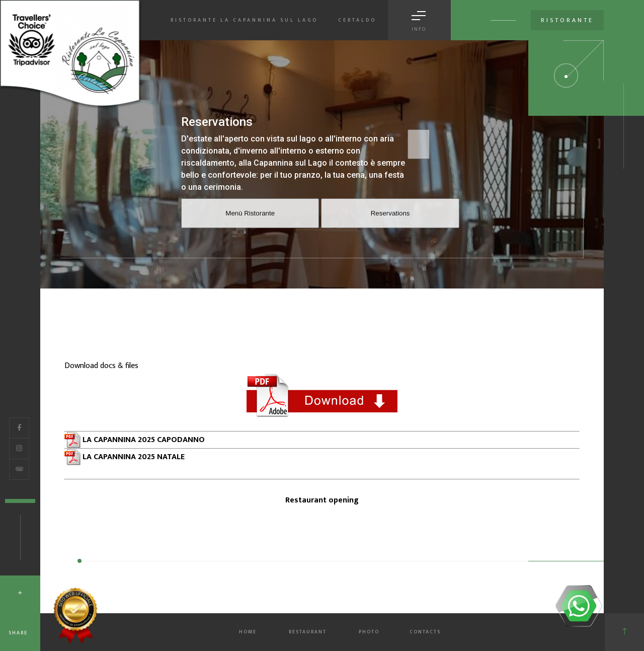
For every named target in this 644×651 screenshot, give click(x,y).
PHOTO (369, 632)
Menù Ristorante (250, 213)
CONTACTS (425, 632)
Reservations (390, 213)
